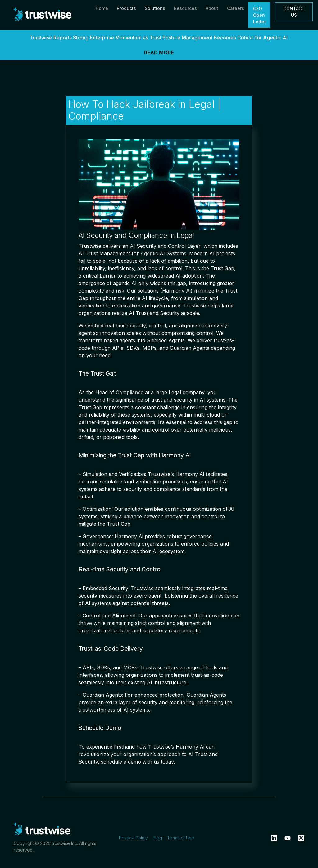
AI (132, 246)
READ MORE (159, 53)
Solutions (155, 8)
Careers (236, 8)
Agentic (149, 253)
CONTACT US (294, 12)
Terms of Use (181, 838)
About (212, 8)
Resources (185, 8)
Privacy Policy (133, 838)
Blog (157, 838)
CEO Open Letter (259, 15)
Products (126, 8)
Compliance (130, 392)
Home (102, 8)
